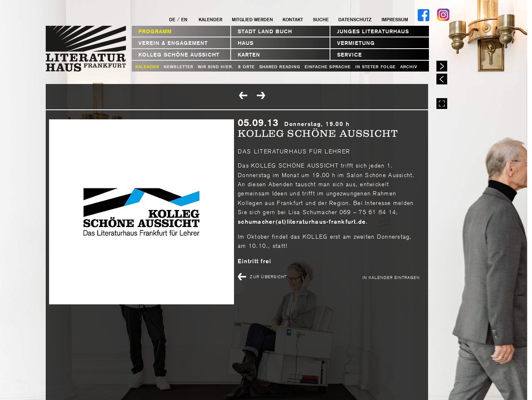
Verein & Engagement (173, 43)
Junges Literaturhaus (373, 31)
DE (172, 20)
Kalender (211, 20)
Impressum (395, 20)
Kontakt (293, 20)
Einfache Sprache (328, 67)
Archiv (409, 67)
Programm (155, 31)
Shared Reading (280, 67)
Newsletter (179, 67)
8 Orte (246, 67)
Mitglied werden (252, 20)
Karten (249, 55)
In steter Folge (376, 67)
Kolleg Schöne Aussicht (179, 55)
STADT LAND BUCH (265, 31)
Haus (246, 43)
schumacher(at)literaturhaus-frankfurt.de (302, 222)
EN (184, 20)
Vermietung (356, 43)
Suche (321, 20)
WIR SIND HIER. (216, 67)
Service (350, 55)
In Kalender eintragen (391, 277)
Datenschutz (355, 20)
